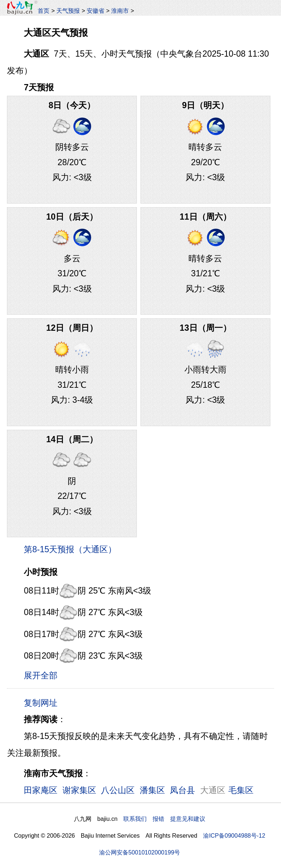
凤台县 (182, 790)
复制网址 (43, 702)
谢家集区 (79, 790)
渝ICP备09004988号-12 (234, 835)
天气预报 (68, 11)
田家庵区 (41, 790)
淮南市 (120, 11)
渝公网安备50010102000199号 (140, 852)
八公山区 (118, 790)
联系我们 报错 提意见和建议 (164, 819)
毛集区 (241, 790)
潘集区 (152, 790)
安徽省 (95, 11)
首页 (44, 11)
